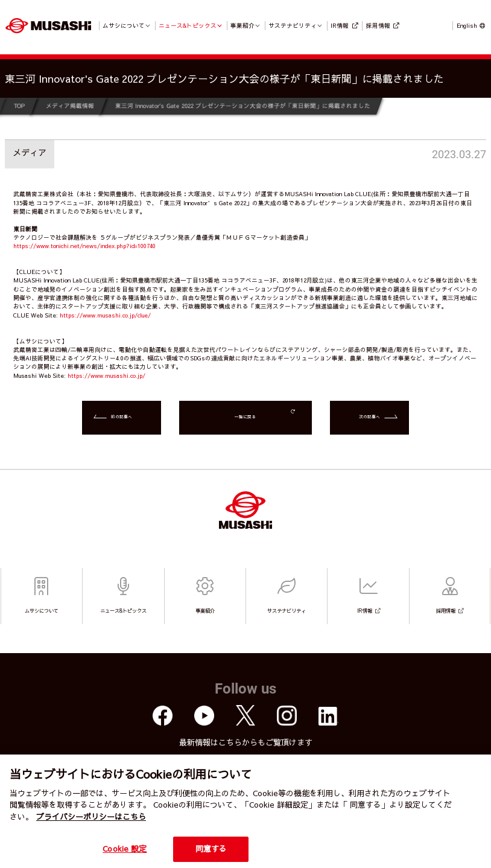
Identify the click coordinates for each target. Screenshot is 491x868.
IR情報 (340, 25)
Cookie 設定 (125, 849)
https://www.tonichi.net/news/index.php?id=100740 (84, 246)
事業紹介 (242, 25)
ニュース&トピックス (188, 25)
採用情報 (378, 25)
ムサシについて (124, 25)
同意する (211, 849)
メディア (30, 152)
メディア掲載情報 (70, 106)
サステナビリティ (293, 25)
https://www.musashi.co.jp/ (106, 375)
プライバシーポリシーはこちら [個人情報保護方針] (91, 817)
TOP (19, 106)
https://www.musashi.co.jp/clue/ (105, 315)
